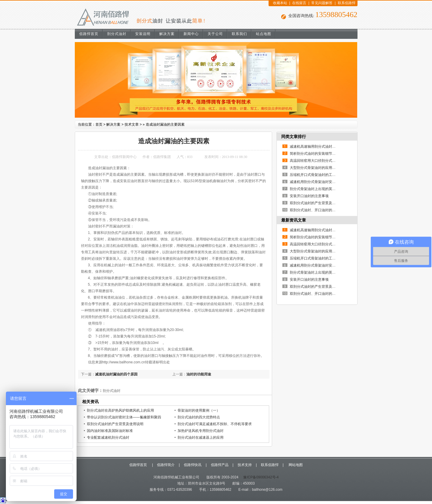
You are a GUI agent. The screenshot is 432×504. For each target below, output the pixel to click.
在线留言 (299, 3)
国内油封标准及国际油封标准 (110, 431)
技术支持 (245, 465)
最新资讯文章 (294, 220)
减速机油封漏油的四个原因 (116, 374)
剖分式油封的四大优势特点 (199, 417)
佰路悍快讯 (193, 465)
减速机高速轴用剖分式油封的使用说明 (320, 147)
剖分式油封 (117, 34)
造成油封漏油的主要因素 (165, 124)
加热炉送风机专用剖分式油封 (201, 431)
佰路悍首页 (89, 34)
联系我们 (239, 34)
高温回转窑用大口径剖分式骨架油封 (318, 161)
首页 (99, 124)
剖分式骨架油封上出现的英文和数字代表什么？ (327, 189)
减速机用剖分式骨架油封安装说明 (316, 182)
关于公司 (215, 34)
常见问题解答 (322, 3)
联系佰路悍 (347, 3)
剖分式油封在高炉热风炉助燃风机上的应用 (120, 410)
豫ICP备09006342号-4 (260, 477)
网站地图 (295, 465)
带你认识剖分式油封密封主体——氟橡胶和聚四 (124, 417)
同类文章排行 (294, 137)
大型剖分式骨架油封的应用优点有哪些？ (322, 168)
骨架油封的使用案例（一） (199, 410)
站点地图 (264, 34)
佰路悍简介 (166, 465)
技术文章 (132, 124)
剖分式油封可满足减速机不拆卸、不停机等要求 (215, 424)
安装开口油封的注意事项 (309, 196)
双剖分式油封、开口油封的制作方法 (318, 210)
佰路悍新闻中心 (124, 157)
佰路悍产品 (220, 465)
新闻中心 (191, 34)
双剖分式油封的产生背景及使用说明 (115, 424)
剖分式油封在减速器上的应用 (201, 438)
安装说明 (143, 34)
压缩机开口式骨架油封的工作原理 (316, 175)
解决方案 (167, 34)
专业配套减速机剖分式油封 (108, 438)
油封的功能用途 (199, 374)
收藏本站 (280, 3)
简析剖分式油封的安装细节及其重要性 (320, 154)
